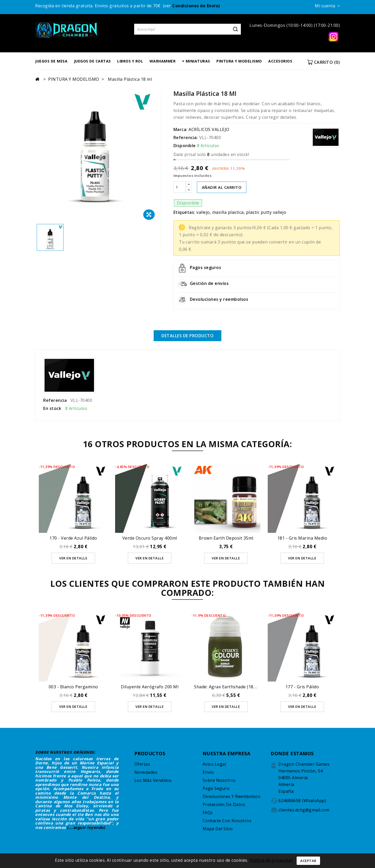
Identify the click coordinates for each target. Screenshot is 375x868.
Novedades (146, 772)
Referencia (55, 400)
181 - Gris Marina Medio (302, 538)
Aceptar (308, 861)
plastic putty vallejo (266, 212)
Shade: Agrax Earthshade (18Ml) (227, 686)
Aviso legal (214, 764)
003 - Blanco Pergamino (73, 686)
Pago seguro (216, 788)
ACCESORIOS (280, 61)
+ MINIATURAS (196, 61)
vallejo (203, 212)
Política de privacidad (271, 860)
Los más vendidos (153, 780)
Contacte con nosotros (227, 820)
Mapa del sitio (218, 828)
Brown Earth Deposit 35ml (226, 538)
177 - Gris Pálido (302, 686)
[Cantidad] (180, 187)
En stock (52, 408)
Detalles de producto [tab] (187, 336)
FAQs (208, 812)
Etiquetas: (184, 212)
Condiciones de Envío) (196, 6)
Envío (208, 772)
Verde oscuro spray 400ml (150, 538)
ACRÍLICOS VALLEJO (209, 129)
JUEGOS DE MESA (51, 61)
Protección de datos (224, 804)
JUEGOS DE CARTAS (92, 61)
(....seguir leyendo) (86, 827)
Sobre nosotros (219, 780)
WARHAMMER (163, 61)
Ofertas (142, 764)
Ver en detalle (73, 558)
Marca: (180, 129)
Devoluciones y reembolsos (232, 796)
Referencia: (186, 138)
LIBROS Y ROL (130, 61)
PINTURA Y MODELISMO (239, 61)
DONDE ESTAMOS (292, 753)
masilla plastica (228, 212)
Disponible (185, 146)
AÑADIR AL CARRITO (222, 187)
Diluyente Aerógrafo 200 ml (150, 686)
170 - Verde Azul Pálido (73, 538)
